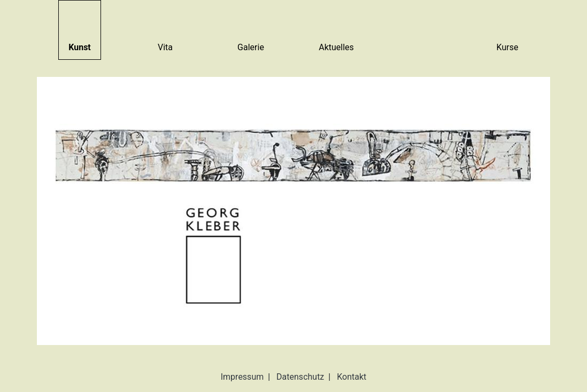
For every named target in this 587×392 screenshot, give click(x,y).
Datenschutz (300, 377)
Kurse (508, 47)
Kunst (80, 47)
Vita (165, 47)
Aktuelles (336, 47)
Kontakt (352, 377)
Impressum (242, 377)
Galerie (251, 47)
